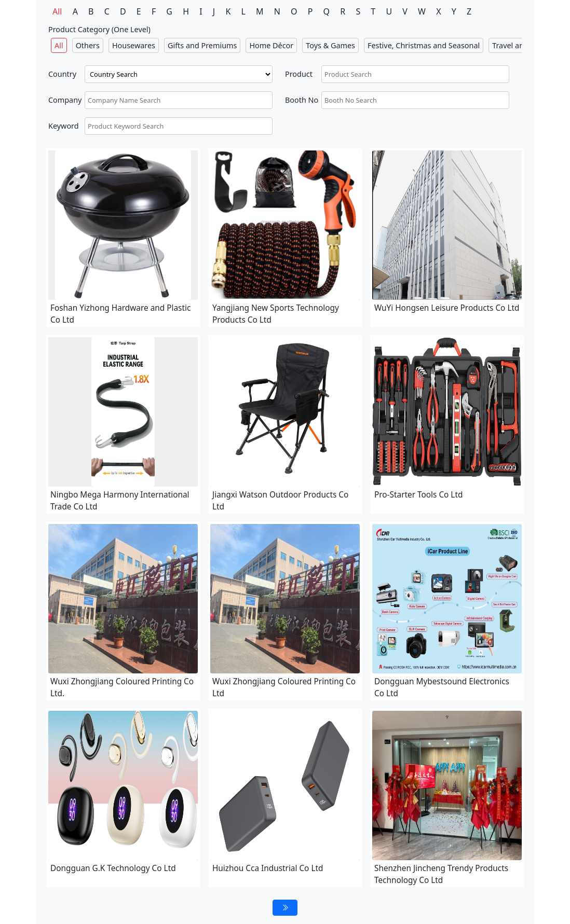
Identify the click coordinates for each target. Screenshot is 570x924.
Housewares (134, 45)
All (57, 11)
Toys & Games (330, 45)
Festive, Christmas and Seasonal (424, 45)
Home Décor (271, 45)
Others (88, 45)
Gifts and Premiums (202, 45)
